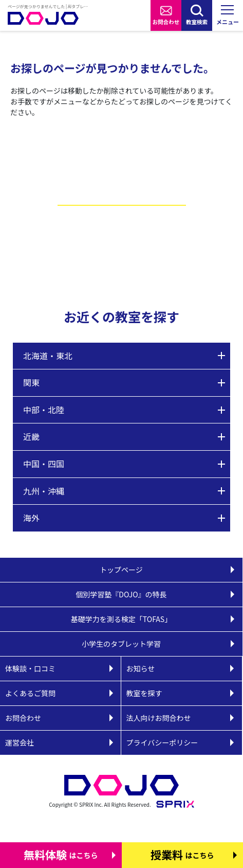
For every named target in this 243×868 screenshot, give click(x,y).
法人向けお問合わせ (159, 718)
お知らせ (141, 668)
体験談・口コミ (30, 668)
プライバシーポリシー (162, 742)
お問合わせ (166, 22)
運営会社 (20, 742)
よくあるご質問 (30, 693)
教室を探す (144, 693)
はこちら (61, 855)
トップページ (121, 570)
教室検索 (197, 22)
